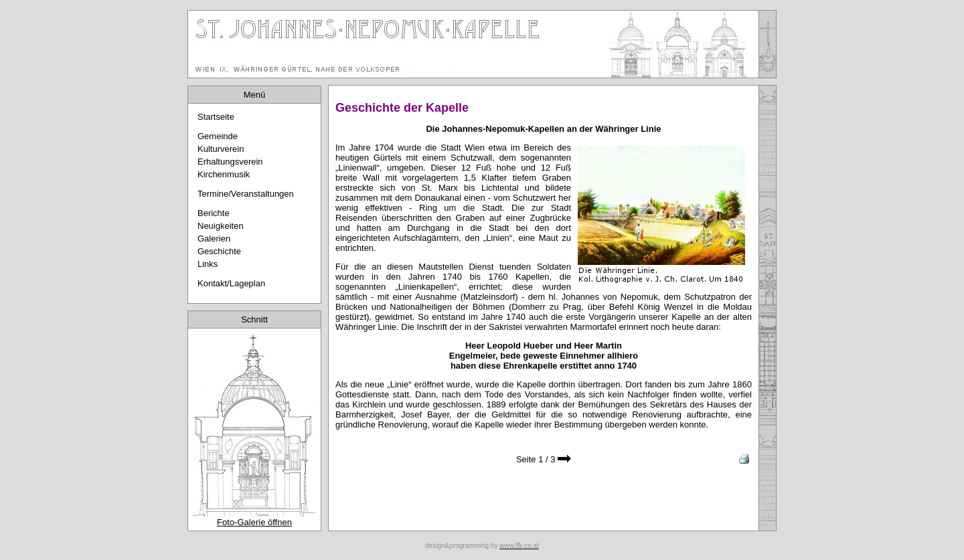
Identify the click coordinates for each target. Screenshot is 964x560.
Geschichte (219, 251)
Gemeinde (218, 136)
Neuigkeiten (221, 226)
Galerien (214, 239)
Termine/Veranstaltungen (246, 194)
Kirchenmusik (224, 174)
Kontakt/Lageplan (231, 283)
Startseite (216, 117)
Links (208, 264)
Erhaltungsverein (230, 162)
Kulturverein (221, 149)
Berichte (214, 213)
